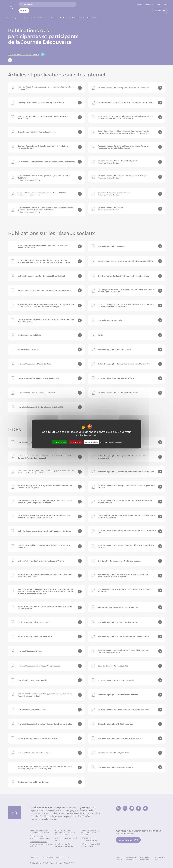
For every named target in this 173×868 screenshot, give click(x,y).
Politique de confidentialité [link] (111, 442)
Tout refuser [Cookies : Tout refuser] (76, 442)
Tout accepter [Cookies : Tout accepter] (59, 442)
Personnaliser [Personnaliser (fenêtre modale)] (92, 442)
